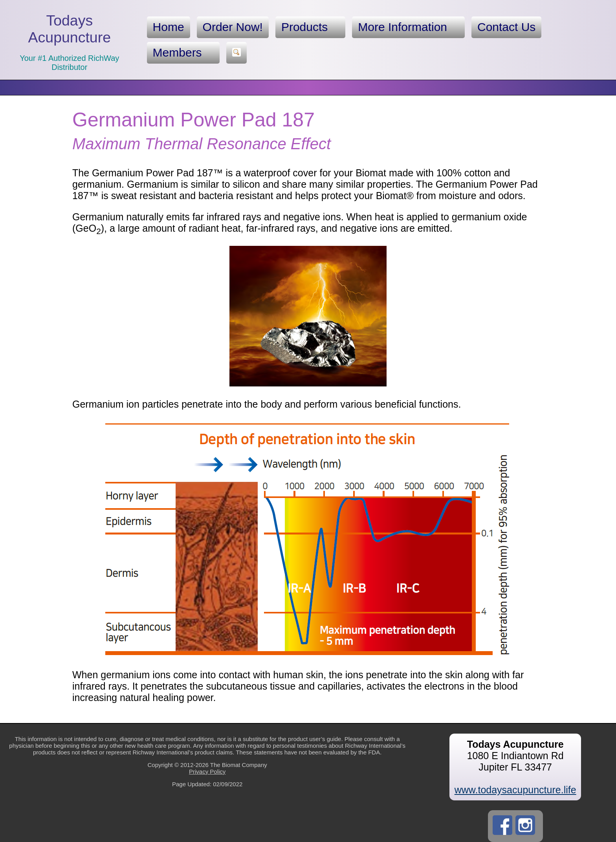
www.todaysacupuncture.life (515, 790)
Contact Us (506, 27)
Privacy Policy (207, 772)
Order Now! (233, 27)
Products (310, 27)
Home (169, 27)
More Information (408, 27)
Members (183, 53)
